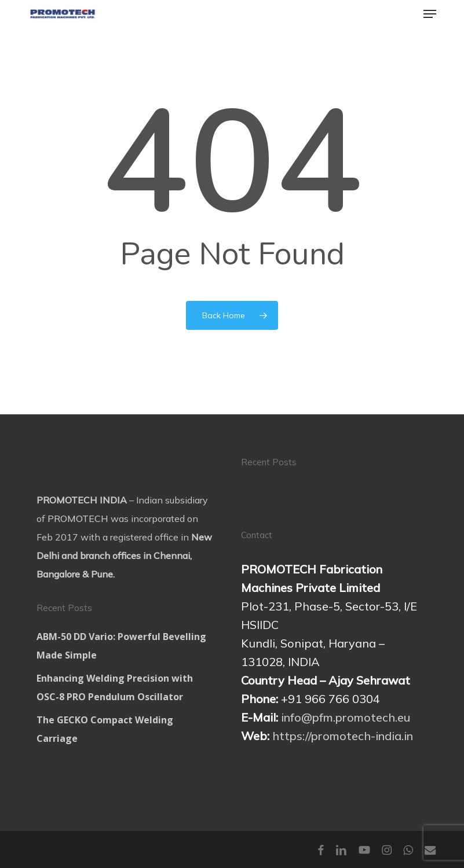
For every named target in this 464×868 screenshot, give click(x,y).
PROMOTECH (78, 518)
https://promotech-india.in (343, 736)
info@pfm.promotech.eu (346, 717)
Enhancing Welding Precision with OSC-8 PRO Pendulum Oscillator (115, 687)
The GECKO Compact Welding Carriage (105, 729)
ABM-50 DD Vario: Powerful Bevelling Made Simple (121, 646)
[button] (430, 14)
